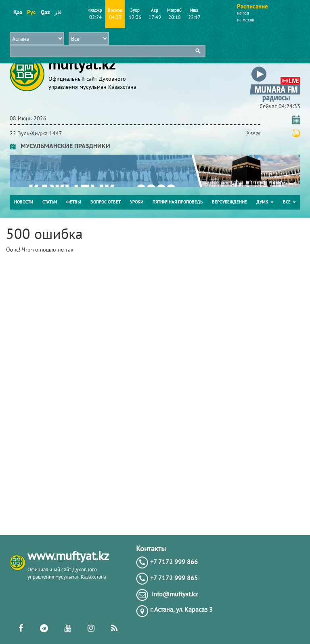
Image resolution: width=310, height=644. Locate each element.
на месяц (246, 20)
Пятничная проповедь (178, 202)
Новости (24, 202)
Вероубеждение (229, 202)
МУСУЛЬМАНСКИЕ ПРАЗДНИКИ (60, 146)
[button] (275, 68)
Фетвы (74, 202)
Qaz (45, 12)
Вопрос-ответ (106, 202)
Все (289, 202)
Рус (31, 12)
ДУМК (265, 202)
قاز (58, 12)
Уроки (137, 202)
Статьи (50, 202)
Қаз (18, 12)
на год (243, 13)
